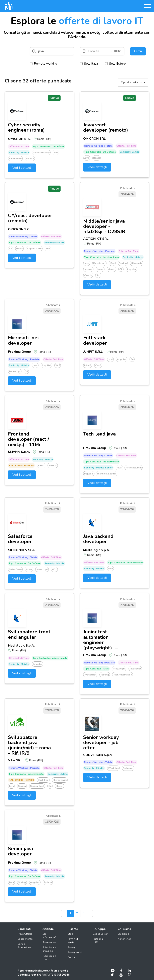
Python (30, 158)
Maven (111, 269)
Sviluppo (128, 768)
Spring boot (37, 786)
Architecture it (134, 468)
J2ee (112, 263)
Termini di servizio (73, 941)
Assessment (50, 942)
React (96, 158)
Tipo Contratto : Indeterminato (101, 257)
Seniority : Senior (129, 152)
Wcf (58, 365)
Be (132, 359)
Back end (43, 780)
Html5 (88, 365)
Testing (105, 675)
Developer (99, 263)
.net (35, 365)
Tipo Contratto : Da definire (49, 146)
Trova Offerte (25, 934)
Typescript (90, 675)
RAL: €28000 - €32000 (21, 780)
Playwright (119, 669)
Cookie (71, 958)
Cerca (138, 51)
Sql (98, 275)
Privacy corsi (75, 953)
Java (87, 158)
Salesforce (15, 569)
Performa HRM (98, 941)
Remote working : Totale (98, 146)
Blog (70, 934)
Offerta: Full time (19, 146)
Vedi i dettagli (22, 168)
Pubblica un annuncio (49, 949)
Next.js (53, 465)
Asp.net (46, 365)
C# (11, 249)
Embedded (15, 158)
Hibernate (137, 263)
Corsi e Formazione (24, 946)
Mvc (48, 249)
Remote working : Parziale (99, 251)
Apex (29, 569)
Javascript (15, 371)
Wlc (54, 569)
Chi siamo (123, 934)
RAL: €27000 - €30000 (21, 465)
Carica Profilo (25, 939)
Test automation (123, 675)
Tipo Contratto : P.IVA (96, 669)
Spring (123, 263)
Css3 (98, 365)
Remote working (44, 64)
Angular (131, 269)
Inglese (89, 474)
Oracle (88, 275)
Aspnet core (34, 249)
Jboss (100, 269)
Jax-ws (88, 269)
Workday (113, 768)
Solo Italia (89, 64)
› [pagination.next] (90, 913)
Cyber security (41, 152)
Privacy (71, 948)
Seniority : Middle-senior (98, 468)
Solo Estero (115, 64)
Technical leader (107, 474)
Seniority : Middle (19, 152)
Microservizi (60, 780)
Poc (56, 152)
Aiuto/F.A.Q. (125, 939)
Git (121, 269)
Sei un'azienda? (49, 936)
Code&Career (100, 934)
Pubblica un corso (49, 958)
